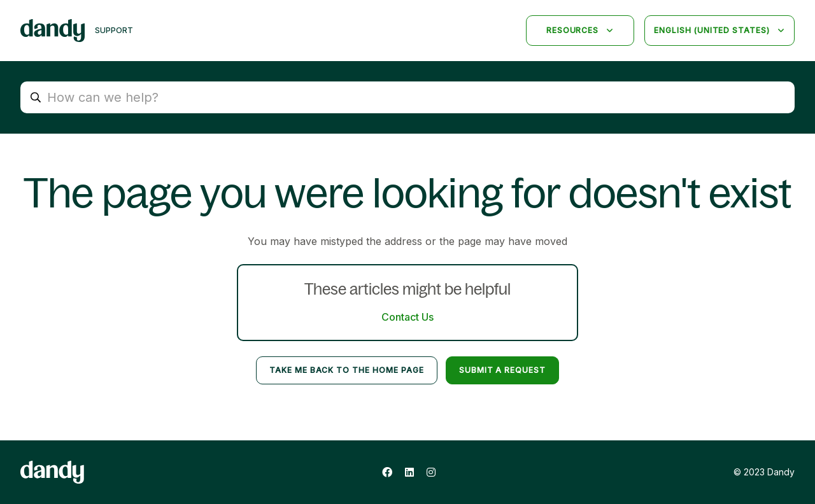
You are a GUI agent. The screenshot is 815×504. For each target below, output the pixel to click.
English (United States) (713, 30)
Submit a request (502, 370)
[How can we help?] (407, 97)
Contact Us (407, 317)
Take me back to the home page (347, 370)
